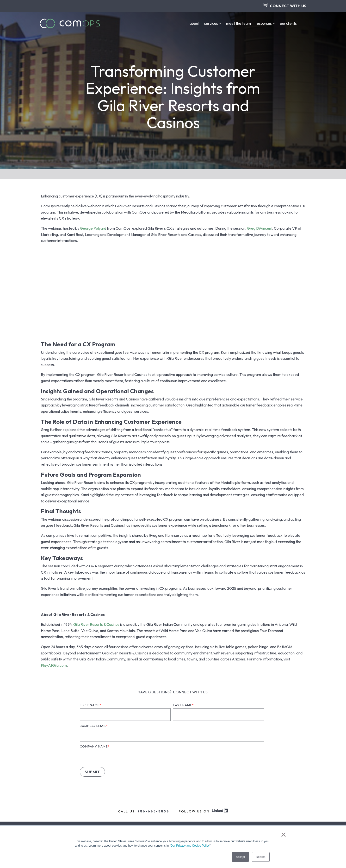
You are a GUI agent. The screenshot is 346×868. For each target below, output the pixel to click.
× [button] (283, 835)
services (213, 23)
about (195, 23)
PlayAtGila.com (54, 665)
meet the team (238, 23)
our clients (288, 23)
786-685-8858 (153, 811)
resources (265, 23)
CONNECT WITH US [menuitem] (285, 6)
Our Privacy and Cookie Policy (190, 846)
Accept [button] (240, 857)
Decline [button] (261, 857)
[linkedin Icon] (220, 811)
